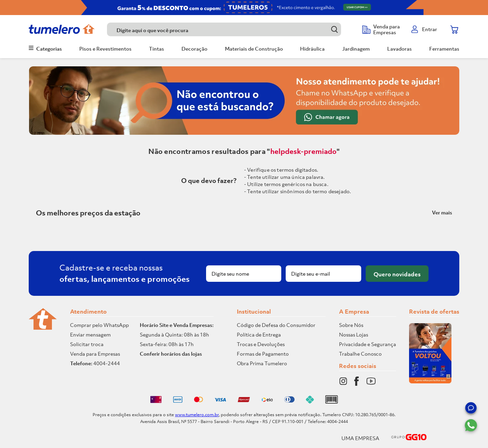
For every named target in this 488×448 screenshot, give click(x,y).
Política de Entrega (259, 334)
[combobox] (231, 29)
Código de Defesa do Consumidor (276, 325)
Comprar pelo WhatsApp (99, 325)
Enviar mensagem (90, 334)
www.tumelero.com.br (197, 415)
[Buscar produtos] (334, 29)
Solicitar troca (87, 344)
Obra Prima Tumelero (262, 363)
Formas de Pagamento (263, 354)
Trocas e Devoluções (261, 344)
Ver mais (442, 212)
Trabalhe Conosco (360, 354)
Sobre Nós (351, 325)
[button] (471, 409)
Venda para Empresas (95, 354)
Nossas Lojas (354, 334)
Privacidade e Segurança (368, 344)
